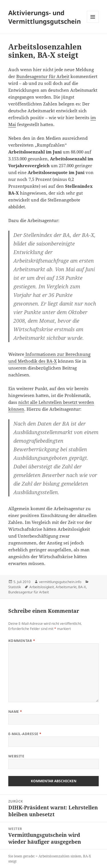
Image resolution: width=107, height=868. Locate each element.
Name (15, 712)
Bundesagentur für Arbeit (43, 76)
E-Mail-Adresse (25, 734)
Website (16, 756)
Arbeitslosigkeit (42, 587)
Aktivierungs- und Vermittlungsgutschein (45, 17)
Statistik (15, 587)
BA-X (82, 587)
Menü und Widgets (93, 23)
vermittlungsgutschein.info (60, 582)
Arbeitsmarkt (66, 587)
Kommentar (22, 641)
